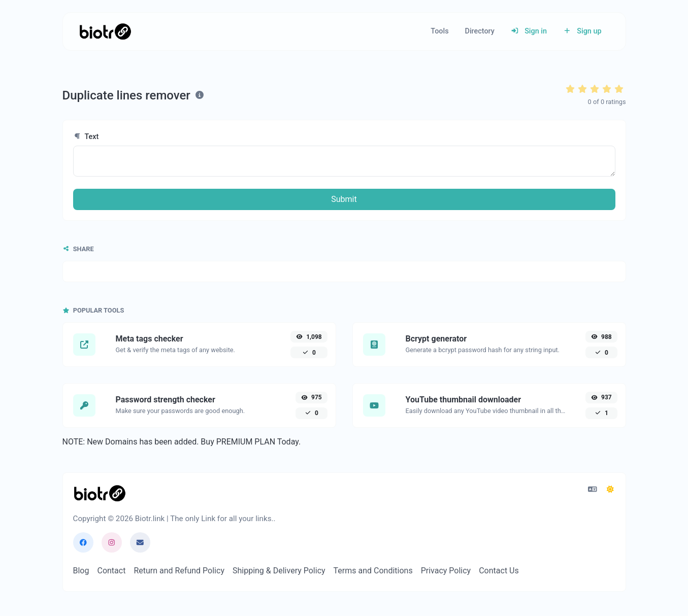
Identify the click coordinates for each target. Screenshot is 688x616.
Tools (439, 31)
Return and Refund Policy (179, 571)
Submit (344, 199)
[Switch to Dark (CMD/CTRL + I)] (610, 490)
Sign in (529, 31)
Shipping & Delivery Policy (279, 571)
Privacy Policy (446, 571)
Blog (81, 571)
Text (86, 137)
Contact (111, 571)
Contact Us (499, 571)
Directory (480, 31)
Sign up (582, 31)
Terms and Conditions (373, 571)
